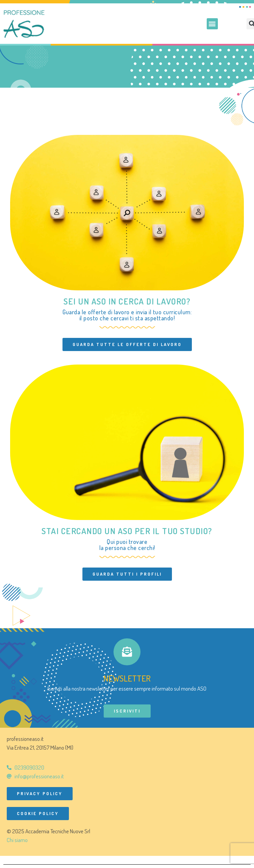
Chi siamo (17, 840)
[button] (212, 24)
